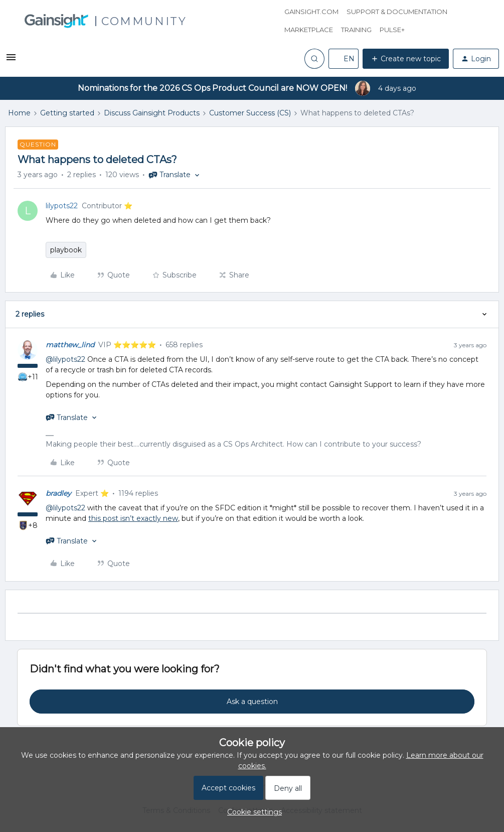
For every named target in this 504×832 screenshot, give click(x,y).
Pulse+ (392, 30)
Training (356, 30)
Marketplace (309, 30)
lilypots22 (62, 206)
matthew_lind (70, 345)
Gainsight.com (311, 12)
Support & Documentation (397, 12)
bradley (58, 493)
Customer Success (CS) (250, 113)
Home (19, 113)
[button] (11, 61)
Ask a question (252, 702)
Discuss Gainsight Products (152, 113)
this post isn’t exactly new (133, 518)
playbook (66, 250)
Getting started (67, 113)
